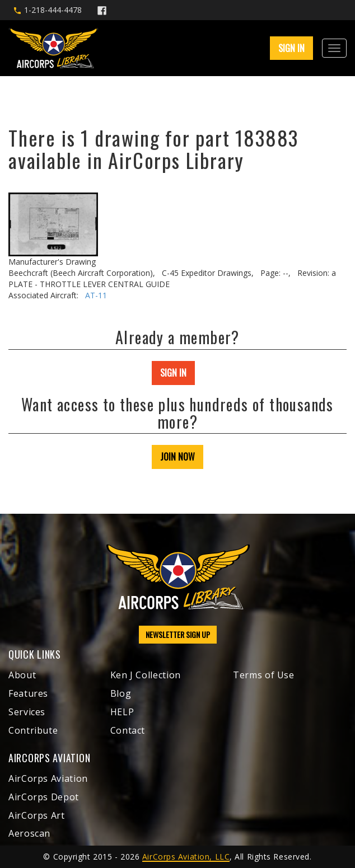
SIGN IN (291, 48)
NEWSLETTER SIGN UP (178, 634)
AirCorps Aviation (48, 778)
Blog (121, 693)
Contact (128, 730)
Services (27, 712)
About (22, 675)
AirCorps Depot (44, 797)
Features (28, 693)
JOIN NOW (177, 457)
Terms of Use (264, 675)
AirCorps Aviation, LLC (186, 857)
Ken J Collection (146, 675)
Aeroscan (29, 833)
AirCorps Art (37, 815)
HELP (122, 712)
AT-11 (96, 295)
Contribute (33, 730)
